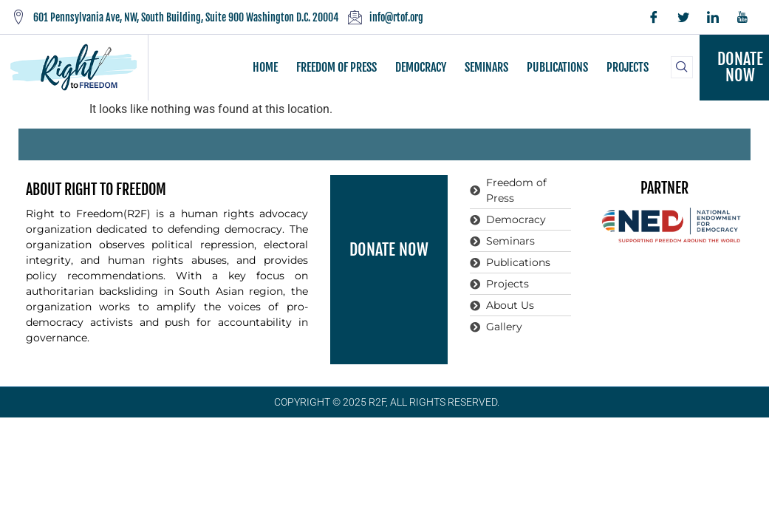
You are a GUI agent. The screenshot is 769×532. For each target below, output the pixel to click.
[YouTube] (742, 17)
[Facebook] (654, 17)
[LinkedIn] (713, 17)
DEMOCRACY (421, 67)
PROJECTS (628, 67)
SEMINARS (486, 67)
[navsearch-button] (682, 67)
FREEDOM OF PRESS (336, 67)
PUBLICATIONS (557, 67)
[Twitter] (683, 17)
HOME (265, 67)
